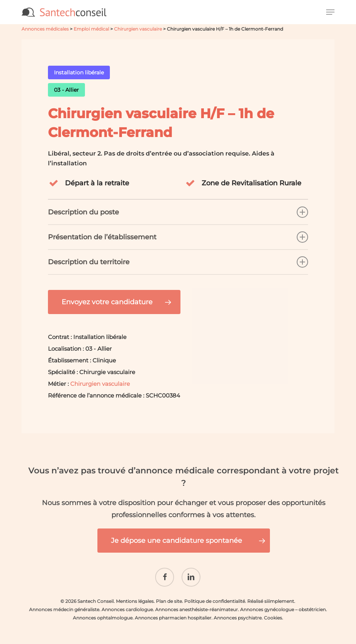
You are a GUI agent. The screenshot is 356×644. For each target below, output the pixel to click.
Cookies (273, 613)
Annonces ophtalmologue (103, 613)
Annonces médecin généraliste (64, 605)
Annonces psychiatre (238, 613)
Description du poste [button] (178, 212)
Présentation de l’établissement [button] (178, 237)
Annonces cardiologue (127, 605)
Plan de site (169, 597)
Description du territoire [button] (178, 262)
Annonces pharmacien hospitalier (173, 613)
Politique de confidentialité (215, 597)
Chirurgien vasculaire (138, 29)
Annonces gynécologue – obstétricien (283, 605)
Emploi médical (91, 29)
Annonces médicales (45, 29)
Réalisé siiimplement (271, 597)
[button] (330, 12)
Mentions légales (135, 597)
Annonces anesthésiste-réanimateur (196, 605)
